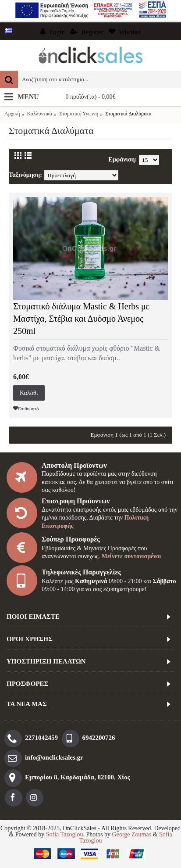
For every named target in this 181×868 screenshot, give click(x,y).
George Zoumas (132, 834)
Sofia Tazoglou (65, 834)
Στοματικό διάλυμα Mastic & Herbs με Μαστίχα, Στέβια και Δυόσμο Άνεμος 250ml (81, 319)
